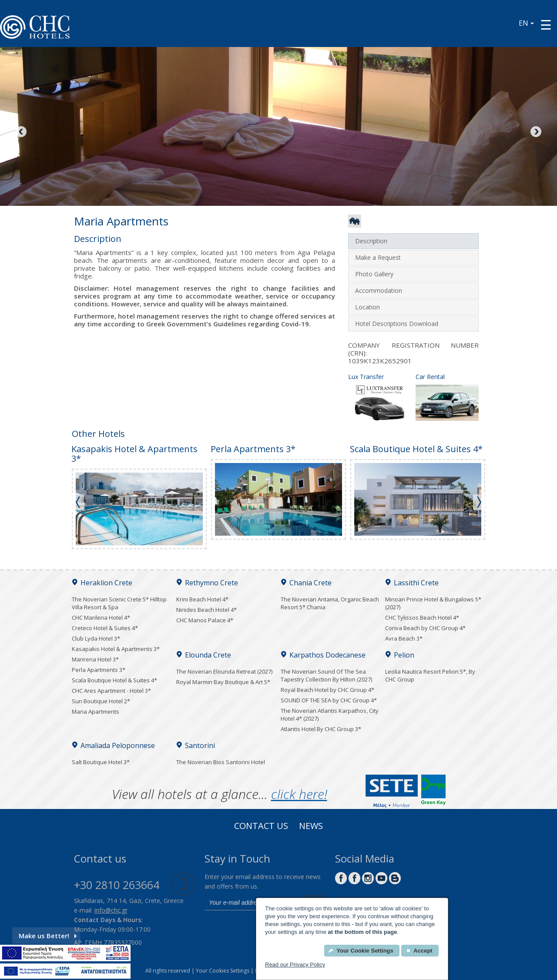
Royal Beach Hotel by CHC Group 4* (327, 690)
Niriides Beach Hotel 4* (206, 610)
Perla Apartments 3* (99, 670)
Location (367, 307)
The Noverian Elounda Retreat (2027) (224, 671)
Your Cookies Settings (223, 971)
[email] (252, 903)
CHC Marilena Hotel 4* (101, 618)
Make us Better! (48, 936)
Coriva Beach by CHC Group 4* (425, 628)
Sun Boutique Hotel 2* (101, 701)
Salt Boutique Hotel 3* (101, 762)
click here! (299, 794)
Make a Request (378, 257)
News (311, 827)
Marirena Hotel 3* (95, 659)
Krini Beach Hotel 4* (202, 599)
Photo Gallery (374, 274)
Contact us (261, 827)
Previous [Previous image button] (22, 132)
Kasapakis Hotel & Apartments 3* (116, 649)
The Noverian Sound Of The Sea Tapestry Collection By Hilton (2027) (326, 675)
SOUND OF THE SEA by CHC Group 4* (329, 700)
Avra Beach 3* (404, 638)
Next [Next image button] (535, 132)
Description (371, 241)
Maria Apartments (96, 712)
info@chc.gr (111, 910)
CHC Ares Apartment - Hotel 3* (111, 691)
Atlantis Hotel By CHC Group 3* (321, 729)
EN (526, 23)
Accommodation (379, 290)
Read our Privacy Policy (295, 965)
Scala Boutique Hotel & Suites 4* (114, 680)
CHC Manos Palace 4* (205, 620)
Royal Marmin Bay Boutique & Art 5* (223, 682)
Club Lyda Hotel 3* (96, 638)
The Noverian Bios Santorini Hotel (221, 762)
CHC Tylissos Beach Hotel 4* (422, 618)
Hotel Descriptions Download (397, 324)
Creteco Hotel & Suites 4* (105, 628)
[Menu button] (546, 25)
